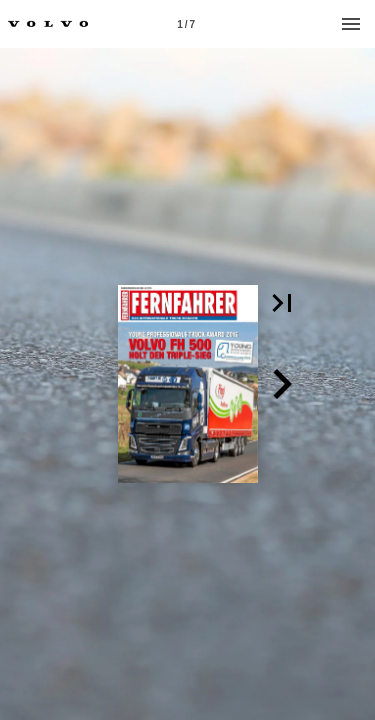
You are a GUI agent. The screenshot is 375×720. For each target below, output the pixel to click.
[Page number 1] (186, 24)
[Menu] (351, 24)
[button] (282, 303)
